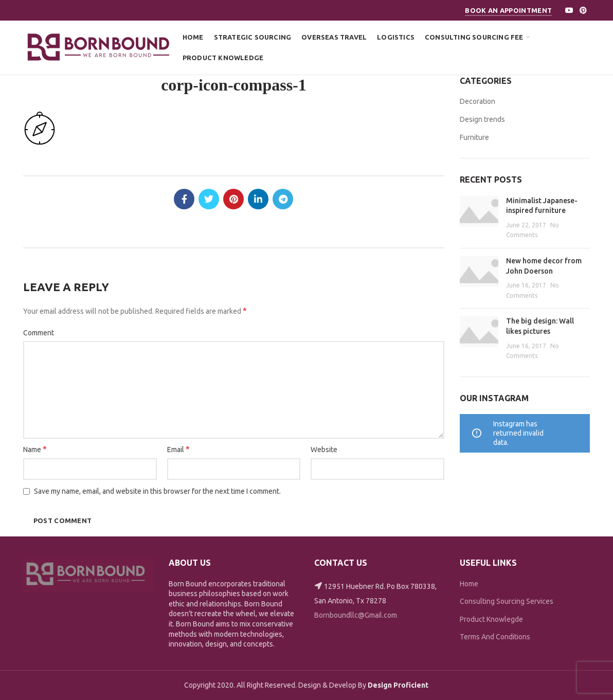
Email (178, 449)
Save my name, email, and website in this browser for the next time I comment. (157, 491)
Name (35, 449)
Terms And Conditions (495, 637)
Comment (39, 333)
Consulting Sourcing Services (507, 601)
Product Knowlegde (491, 619)
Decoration (477, 101)
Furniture (474, 137)
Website (324, 450)
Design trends (482, 119)
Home (469, 584)
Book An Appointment (508, 10)
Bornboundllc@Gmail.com (356, 615)
